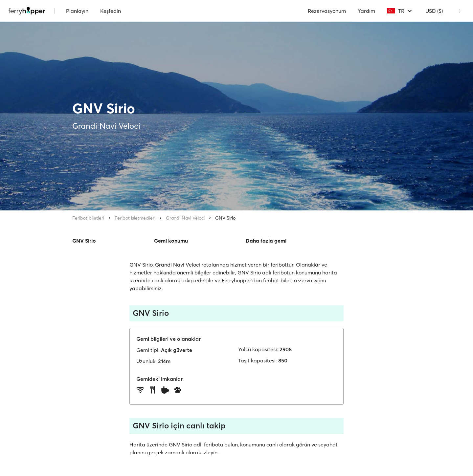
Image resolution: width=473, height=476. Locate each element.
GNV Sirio (225, 218)
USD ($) (434, 11)
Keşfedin (111, 11)
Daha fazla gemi (266, 241)
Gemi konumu (171, 241)
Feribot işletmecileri (135, 218)
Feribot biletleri (88, 218)
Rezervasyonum (327, 11)
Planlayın (77, 11)
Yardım (366, 11)
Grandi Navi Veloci (185, 218)
